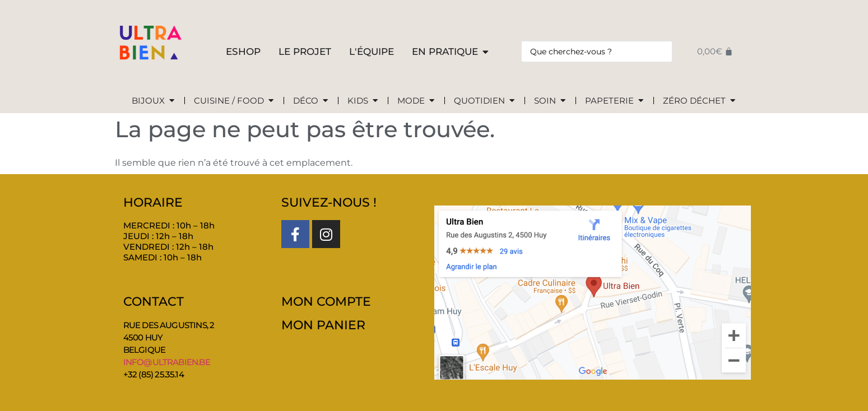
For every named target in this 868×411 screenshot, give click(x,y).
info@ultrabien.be (167, 362)
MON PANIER (323, 325)
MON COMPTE (326, 302)
